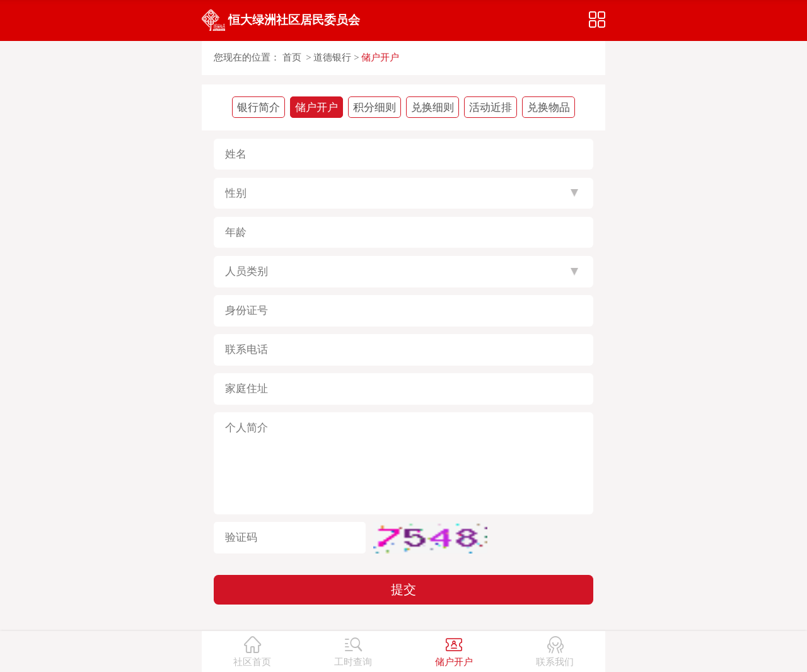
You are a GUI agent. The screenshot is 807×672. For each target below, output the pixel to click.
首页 (292, 57)
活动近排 (491, 107)
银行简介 (258, 107)
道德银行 (332, 57)
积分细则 (374, 107)
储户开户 (380, 57)
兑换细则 (433, 107)
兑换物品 (549, 107)
